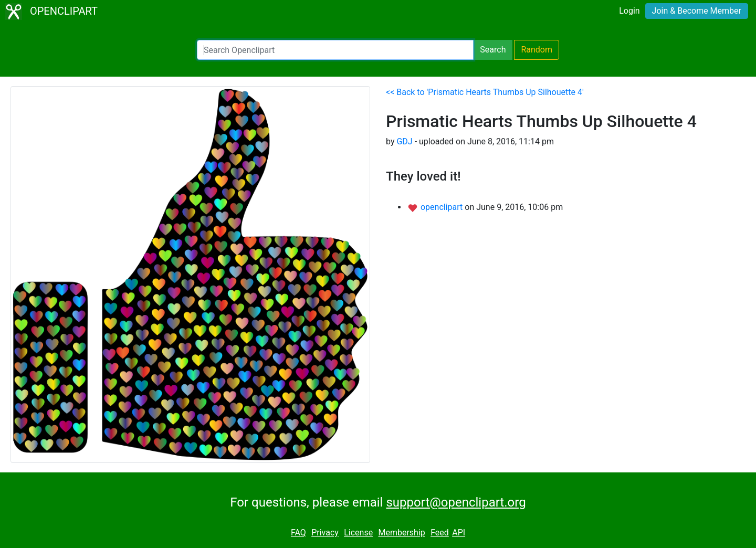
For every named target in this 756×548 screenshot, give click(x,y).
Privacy (325, 533)
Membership (401, 533)
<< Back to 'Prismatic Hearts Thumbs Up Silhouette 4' (485, 92)
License (358, 533)
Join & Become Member (697, 11)
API (459, 533)
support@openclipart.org (456, 502)
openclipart (443, 207)
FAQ (298, 533)
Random (537, 50)
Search (493, 50)
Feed (440, 533)
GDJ (404, 141)
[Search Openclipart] (335, 50)
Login (629, 11)
